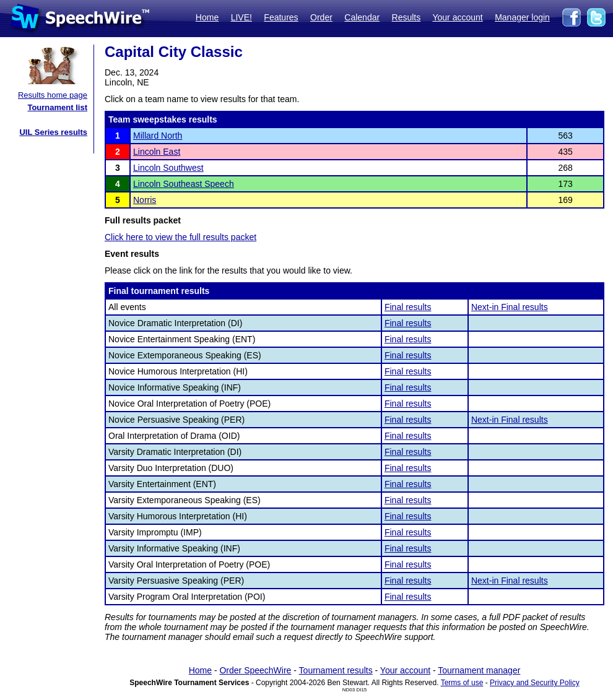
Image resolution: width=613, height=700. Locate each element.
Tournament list (57, 107)
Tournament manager (479, 670)
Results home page (53, 95)
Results (406, 17)
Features (281, 17)
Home (207, 17)
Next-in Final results (510, 307)
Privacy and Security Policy (535, 683)
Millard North (158, 136)
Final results (408, 307)
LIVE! (241, 17)
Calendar (362, 17)
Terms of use (462, 683)
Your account (457, 17)
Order (321, 17)
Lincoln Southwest (168, 168)
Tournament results (336, 670)
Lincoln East (157, 152)
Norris (145, 200)
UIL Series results (53, 132)
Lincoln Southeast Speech (184, 184)
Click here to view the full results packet (180, 237)
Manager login (522, 17)
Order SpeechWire (255, 670)
